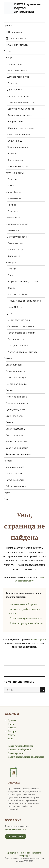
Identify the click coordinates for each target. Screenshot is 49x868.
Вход (6, 499)
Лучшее (8, 26)
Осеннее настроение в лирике (26, 618)
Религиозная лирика (17, 403)
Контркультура (15, 160)
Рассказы (13, 211)
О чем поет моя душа (19, 320)
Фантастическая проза (20, 115)
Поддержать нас (16, 836)
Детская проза (15, 64)
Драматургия (15, 90)
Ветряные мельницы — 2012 (23, 282)
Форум (8, 493)
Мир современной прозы (23, 604)
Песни (9, 390)
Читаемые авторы (15, 480)
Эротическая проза (18, 166)
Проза (7, 51)
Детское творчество (18, 77)
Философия (14, 256)
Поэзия (8, 358)
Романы (12, 186)
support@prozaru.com (15, 829)
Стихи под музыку (15, 429)
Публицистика (15, 243)
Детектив (12, 83)
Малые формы (13, 192)
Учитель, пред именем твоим (23, 352)
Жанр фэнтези (15, 122)
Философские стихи (17, 442)
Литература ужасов (18, 96)
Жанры (10, 58)
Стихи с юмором (15, 435)
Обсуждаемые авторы (18, 486)
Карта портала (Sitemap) (21, 746)
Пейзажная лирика (16, 384)
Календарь (13, 230)
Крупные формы (15, 173)
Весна (11, 275)
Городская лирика (16, 371)
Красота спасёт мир (18, 294)
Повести (12, 179)
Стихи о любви (14, 365)
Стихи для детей (15, 416)
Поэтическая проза (16, 397)
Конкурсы (11, 262)
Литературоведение (19, 237)
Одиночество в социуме (21, 326)
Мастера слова (15, 467)
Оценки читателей (17, 45)
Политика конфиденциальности (26, 757)
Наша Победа (15, 307)
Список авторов (14, 474)
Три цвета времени (18, 346)
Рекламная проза (17, 250)
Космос (11, 288)
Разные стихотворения (18, 454)
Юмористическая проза (21, 128)
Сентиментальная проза (21, 109)
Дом (10, 314)
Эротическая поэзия (17, 448)
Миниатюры (14, 198)
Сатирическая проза (19, 134)
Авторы (8, 461)
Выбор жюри (14, 32)
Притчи (12, 205)
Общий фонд (15, 141)
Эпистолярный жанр (19, 147)
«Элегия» (12, 269)
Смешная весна (16, 339)
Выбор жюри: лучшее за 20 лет (27, 623)
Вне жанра (13, 154)
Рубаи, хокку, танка (16, 410)
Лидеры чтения (16, 38)
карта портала (39, 639)
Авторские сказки (17, 70)
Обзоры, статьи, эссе (17, 224)
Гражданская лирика (17, 378)
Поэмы (9, 422)
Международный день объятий (24, 301)
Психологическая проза (21, 102)
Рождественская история (21, 333)
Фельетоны (14, 218)
